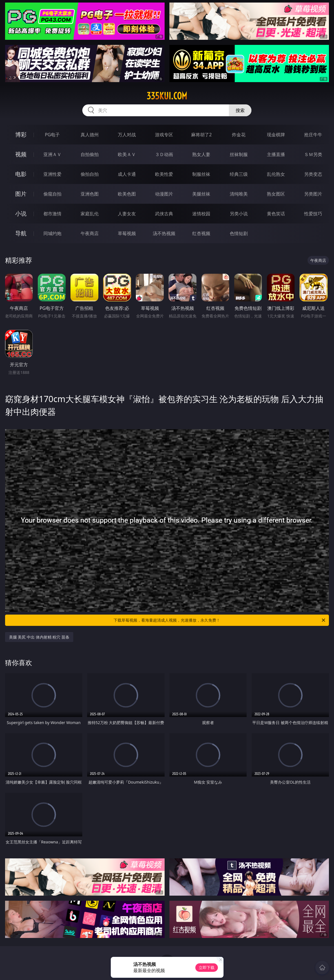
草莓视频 (127, 233)
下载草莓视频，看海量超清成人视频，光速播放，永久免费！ (220, 620)
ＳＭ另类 (313, 154)
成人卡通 (127, 174)
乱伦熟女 (276, 174)
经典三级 (239, 174)
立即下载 (207, 967)
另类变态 (313, 174)
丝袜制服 (239, 154)
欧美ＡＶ (127, 154)
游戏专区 (164, 135)
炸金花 (239, 135)
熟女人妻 (201, 154)
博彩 (21, 134)
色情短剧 (239, 233)
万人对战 (127, 135)
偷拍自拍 (90, 174)
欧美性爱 (164, 174)
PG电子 (52, 135)
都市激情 (52, 214)
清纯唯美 (239, 194)
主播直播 (276, 154)
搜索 (240, 110)
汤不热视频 (164, 233)
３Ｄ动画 (164, 154)
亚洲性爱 (52, 174)
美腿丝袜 (201, 194)
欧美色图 (127, 194)
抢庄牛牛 (313, 135)
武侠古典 (164, 214)
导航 (21, 233)
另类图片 (313, 194)
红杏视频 (201, 233)
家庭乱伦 (90, 214)
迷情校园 (201, 214)
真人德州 (90, 135)
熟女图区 (276, 194)
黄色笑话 (276, 214)
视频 (21, 154)
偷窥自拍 (52, 194)
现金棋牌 (276, 135)
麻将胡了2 (201, 135)
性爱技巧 (313, 214)
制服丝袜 (201, 174)
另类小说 (239, 214)
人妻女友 (127, 214)
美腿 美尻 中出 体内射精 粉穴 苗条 (39, 637)
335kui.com (167, 96)
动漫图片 (164, 194)
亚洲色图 (90, 194)
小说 (21, 213)
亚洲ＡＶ (52, 154)
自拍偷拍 (90, 154)
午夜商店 (90, 233)
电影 (21, 174)
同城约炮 (52, 233)
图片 (21, 194)
